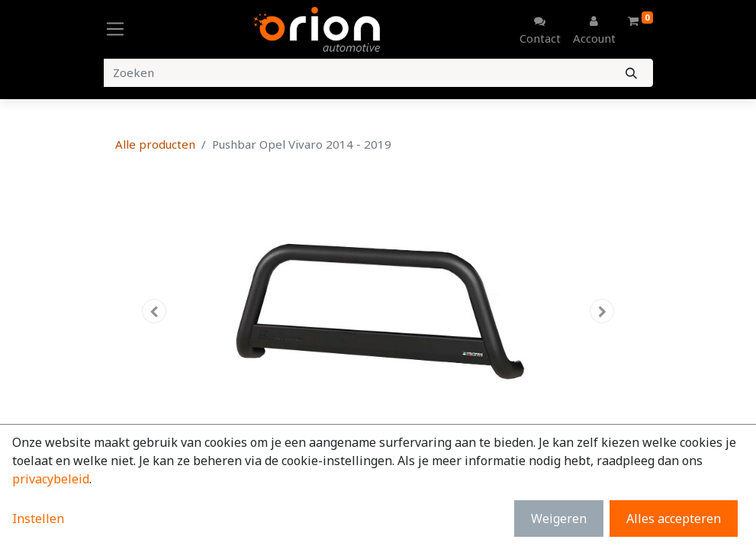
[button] (155, 311)
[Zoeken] (631, 73)
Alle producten (155, 144)
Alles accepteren (674, 518)
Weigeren (559, 518)
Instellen (38, 518)
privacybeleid (51, 479)
